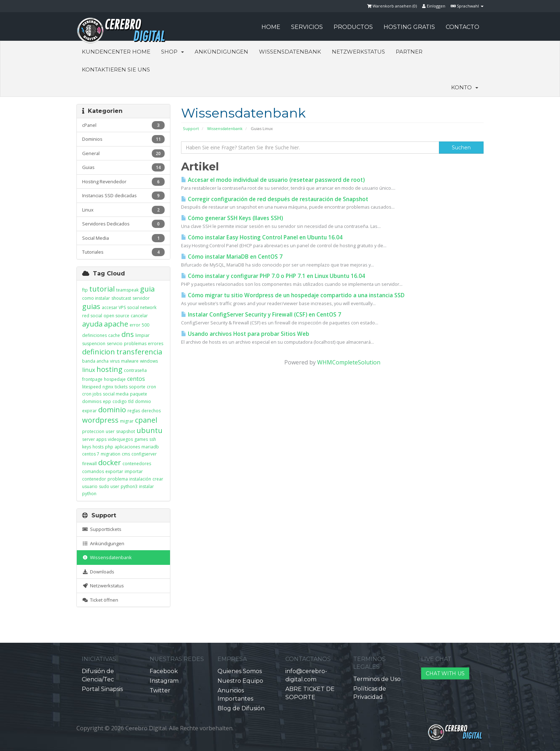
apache (116, 324)
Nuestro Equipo (240, 681)
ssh (153, 439)
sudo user (109, 486)
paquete (139, 394)
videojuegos (120, 439)
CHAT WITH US (445, 673)
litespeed (92, 387)
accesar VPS (114, 307)
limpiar (142, 335)
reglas (134, 411)
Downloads (98, 572)
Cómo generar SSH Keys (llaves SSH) (232, 218)
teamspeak (127, 290)
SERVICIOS (307, 27)
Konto (465, 87)
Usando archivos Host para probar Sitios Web (245, 334)
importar (134, 471)
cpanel (146, 420)
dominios (92, 401)
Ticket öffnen (100, 600)
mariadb (150, 447)
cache (114, 335)
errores (156, 344)
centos (136, 379)
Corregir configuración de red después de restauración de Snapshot (275, 199)
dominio (112, 410)
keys (87, 447)
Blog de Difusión (241, 708)
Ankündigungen (221, 52)
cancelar (139, 316)
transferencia (139, 352)
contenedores (137, 464)
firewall (89, 464)
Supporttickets (102, 529)
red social (92, 316)
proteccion (93, 431)
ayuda (92, 324)
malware (130, 361)
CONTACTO (462, 27)
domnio (143, 401)
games (141, 439)
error (135, 325)
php (109, 447)
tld (131, 401)
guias (91, 306)
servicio (115, 344)
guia (147, 289)
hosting (109, 369)
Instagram (164, 681)
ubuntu (149, 430)
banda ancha (95, 361)
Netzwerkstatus (358, 52)
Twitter (160, 690)
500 (146, 325)
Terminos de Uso (377, 679)
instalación (140, 479)
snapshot (126, 431)
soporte (137, 387)
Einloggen (434, 6)
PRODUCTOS (353, 27)
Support (191, 128)
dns (128, 334)
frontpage (92, 379)
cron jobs (92, 394)
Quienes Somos (240, 671)
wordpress (100, 420)
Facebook (164, 671)
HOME (271, 27)
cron (151, 387)
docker (110, 462)
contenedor (94, 479)
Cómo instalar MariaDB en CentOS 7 (232, 257)
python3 (129, 486)
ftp (85, 290)
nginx (108, 387)
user (110, 431)
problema (118, 479)
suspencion (94, 344)
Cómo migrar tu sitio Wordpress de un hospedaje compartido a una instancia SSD (293, 295)
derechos (151, 411)
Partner (409, 52)
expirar (89, 411)
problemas (135, 344)
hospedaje (115, 379)
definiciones (94, 335)
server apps (94, 439)
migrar (127, 421)
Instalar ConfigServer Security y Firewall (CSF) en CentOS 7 (261, 315)
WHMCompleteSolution (349, 362)
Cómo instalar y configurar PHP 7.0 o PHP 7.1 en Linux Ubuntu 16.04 (273, 276)
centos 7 (91, 454)
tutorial (102, 289)
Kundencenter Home (116, 52)
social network (142, 307)
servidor (141, 298)
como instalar (96, 298)
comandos (93, 471)
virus (115, 361)
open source (116, 316)
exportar (114, 471)
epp (107, 401)
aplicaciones (127, 447)
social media (116, 394)
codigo (120, 401)
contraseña (135, 370)
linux (89, 370)
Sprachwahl (467, 6)
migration (111, 454)
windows (149, 361)
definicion (99, 352)
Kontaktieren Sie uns (116, 69)
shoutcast (121, 298)
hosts (98, 447)
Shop (172, 52)
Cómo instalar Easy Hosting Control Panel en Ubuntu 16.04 (262, 237)
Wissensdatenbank (290, 52)
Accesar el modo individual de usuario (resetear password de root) (273, 180)
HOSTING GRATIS (409, 27)
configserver (144, 454)
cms (126, 454)
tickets (121, 387)
